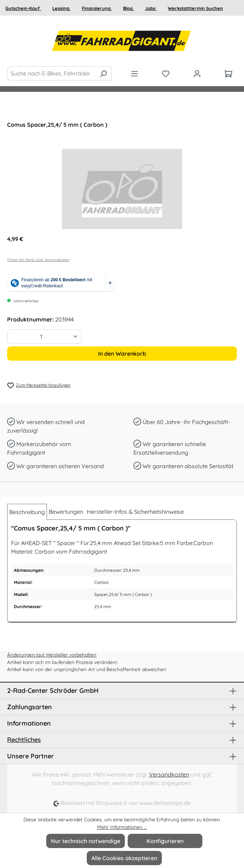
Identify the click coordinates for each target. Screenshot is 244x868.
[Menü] (134, 73)
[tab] (27, 512)
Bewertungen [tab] (66, 512)
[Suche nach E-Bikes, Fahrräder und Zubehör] (51, 73)
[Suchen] (103, 73)
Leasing (62, 8)
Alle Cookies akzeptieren (124, 858)
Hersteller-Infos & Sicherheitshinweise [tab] (135, 512)
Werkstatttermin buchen (195, 8)
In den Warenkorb (122, 354)
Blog (129, 8)
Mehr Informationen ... (122, 827)
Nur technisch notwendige (86, 841)
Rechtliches (24, 740)
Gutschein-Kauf (23, 8)
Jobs (151, 8)
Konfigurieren (165, 841)
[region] (122, 189)
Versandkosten (169, 774)
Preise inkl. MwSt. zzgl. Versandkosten (38, 260)
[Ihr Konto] (197, 73)
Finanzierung (97, 8)
